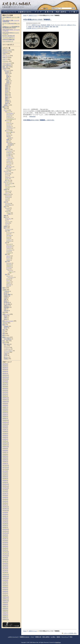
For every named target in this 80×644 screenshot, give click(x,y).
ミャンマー (9, 164)
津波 (4, 330)
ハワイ (8, 210)
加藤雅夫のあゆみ (25, 637)
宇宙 (4, 312)
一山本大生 (6, 291)
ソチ (8, 273)
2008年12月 (6, 619)
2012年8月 (5, 537)
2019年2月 (5, 439)
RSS (71, 637)
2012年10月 (6, 533)
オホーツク (63, 25)
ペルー (7, 225)
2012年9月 (5, 535)
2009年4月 (5, 612)
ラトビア (8, 251)
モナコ (8, 286)
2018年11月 (6, 445)
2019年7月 (5, 430)
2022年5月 (5, 366)
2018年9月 (5, 448)
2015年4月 (5, 477)
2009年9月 (5, 603)
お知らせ (69, 25)
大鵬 (5, 299)
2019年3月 (5, 437)
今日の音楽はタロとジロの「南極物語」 (37, 20)
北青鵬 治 (6, 296)
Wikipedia (32, 116)
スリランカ (9, 123)
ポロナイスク (11, 272)
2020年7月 (5, 407)
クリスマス (6, 347)
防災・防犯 (5, 341)
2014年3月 (5, 501)
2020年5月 (5, 411)
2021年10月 (6, 379)
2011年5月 (5, 565)
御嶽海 (5, 301)
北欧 (6, 243)
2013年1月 (5, 527)
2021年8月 (5, 383)
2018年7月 (5, 452)
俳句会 (5, 316)
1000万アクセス (33, 15)
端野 (7, 78)
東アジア (7, 131)
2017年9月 (5, 471)
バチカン (8, 260)
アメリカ (57, 25)
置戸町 (7, 96)
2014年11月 (6, 486)
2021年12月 (6, 375)
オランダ (8, 279)
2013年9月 (5, 512)
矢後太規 (6, 311)
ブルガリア (9, 266)
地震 (4, 288)
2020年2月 (5, 417)
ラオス (8, 165)
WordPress (58, 642)
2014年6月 (5, 495)
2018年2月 (5, 462)
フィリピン (9, 157)
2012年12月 (6, 529)
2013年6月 (5, 518)
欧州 (5, 228)
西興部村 (7, 100)
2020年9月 (5, 403)
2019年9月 (5, 426)
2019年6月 (5, 431)
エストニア (9, 244)
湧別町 (7, 90)
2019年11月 (6, 422)
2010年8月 (5, 582)
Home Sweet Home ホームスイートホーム (11, 33)
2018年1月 (5, 463)
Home (25, 15)
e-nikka (9, 214)
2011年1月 (5, 572)
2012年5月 (5, 542)
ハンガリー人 (7, 349)
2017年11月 (6, 467)
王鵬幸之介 (6, 306)
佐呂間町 (7, 72)
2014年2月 (5, 503)
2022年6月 (5, 364)
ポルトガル (9, 285)
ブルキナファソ (8, 177)
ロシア (8, 269)
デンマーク (9, 247)
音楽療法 (6, 359)
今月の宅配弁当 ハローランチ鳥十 (11, 18)
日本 (43, 27)
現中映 (5, 328)
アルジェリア (8, 173)
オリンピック (6, 56)
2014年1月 (5, 505)
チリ (6, 220)
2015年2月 (5, 480)
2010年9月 (5, 580)
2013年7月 (5, 516)
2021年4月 (5, 390)
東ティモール (9, 167)
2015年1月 (5, 482)
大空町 (7, 79)
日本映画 (47, 27)
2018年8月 (5, 450)
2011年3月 (5, 569)
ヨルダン (7, 179)
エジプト (7, 174)
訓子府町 (7, 102)
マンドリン (6, 352)
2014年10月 (6, 488)
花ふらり (6, 357)
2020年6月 (5, 409)
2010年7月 (5, 584)
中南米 (5, 190)
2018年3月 (5, 460)
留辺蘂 (8, 76)
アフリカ (6, 171)
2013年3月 (5, 524)
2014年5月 (5, 497)
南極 (36, 27)
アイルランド (8, 229)
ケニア (7, 176)
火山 (4, 332)
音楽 (57, 27)
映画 (51, 27)
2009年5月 (5, 610)
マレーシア (9, 162)
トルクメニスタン (10, 119)
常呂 (7, 75)
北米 (33, 27)
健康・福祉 (5, 67)
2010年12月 (6, 574)
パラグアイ (8, 222)
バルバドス (8, 191)
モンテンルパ (10, 158)
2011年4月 (5, 567)
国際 (40, 27)
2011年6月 (5, 563)
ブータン (8, 129)
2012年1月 (5, 550)
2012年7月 (5, 539)
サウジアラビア (8, 205)
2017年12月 (6, 465)
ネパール (8, 125)
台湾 (7, 141)
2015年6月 (5, 473)
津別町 (7, 87)
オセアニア (6, 182)
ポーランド (9, 241)
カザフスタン (9, 115)
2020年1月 (5, 418)
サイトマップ (65, 637)
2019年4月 (5, 435)
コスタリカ (8, 197)
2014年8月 (5, 492)
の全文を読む (39, 120)
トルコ (8, 238)
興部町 (7, 99)
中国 (7, 136)
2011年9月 (5, 557)
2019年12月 (6, 420)
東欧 (6, 262)
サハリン (9, 270)
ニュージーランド (9, 186)
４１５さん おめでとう (9, 38)
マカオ (8, 134)
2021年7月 (5, 385)
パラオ (7, 188)
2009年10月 (6, 601)
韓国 (7, 146)
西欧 (6, 274)
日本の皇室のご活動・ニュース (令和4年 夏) (11, 21)
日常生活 (5, 323)
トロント (8, 213)
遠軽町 (7, 103)
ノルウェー (9, 248)
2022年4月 (5, 368)
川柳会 (5, 317)
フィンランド (9, 250)
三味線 (5, 354)
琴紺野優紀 (6, 307)
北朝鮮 (8, 139)
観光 (4, 335)
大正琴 (5, 355)
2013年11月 (6, 509)
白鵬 (5, 309)
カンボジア (9, 152)
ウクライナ (9, 263)
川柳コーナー (6, 314)
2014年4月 (5, 499)
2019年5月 (5, 433)
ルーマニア (9, 267)
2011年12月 (6, 552)
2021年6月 (5, 386)
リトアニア (9, 253)
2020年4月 (5, 413)
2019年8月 (5, 428)
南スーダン (8, 180)
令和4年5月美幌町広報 (8, 39)
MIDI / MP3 (7, 344)
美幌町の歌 (38, 637)
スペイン (8, 259)
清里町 (7, 88)
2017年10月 (6, 469)
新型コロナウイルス (8, 321)
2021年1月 (5, 396)
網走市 (7, 94)
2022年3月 (5, 369)
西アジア (7, 168)
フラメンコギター (8, 351)
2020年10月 (6, 401)
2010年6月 (5, 586)
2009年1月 (5, 618)
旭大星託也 (6, 302)
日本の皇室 (10, 145)
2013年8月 (5, 514)
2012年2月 (5, 548)
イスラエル (8, 203)
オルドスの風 (9, 132)
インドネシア (9, 151)
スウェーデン (9, 246)
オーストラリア (8, 184)
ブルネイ (8, 159)
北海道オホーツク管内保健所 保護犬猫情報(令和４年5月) (11, 27)
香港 (7, 148)
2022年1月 (5, 373)
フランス (8, 282)
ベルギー (8, 283)
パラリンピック (7, 63)
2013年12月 (6, 507)
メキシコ (7, 193)
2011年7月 (5, 561)
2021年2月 (5, 394)
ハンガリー (9, 240)
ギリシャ (8, 257)
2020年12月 (6, 398)
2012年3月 (5, 546)
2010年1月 (5, 595)
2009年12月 (6, 597)
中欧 (6, 231)
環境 (54, 27)
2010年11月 (6, 576)
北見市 (7, 73)
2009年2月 (5, 616)
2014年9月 (5, 490)
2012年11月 (6, 531)
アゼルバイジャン (10, 170)
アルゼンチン (8, 219)
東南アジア (8, 149)
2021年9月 (5, 381)
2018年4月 (5, 458)
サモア (7, 185)
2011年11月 (6, 554)
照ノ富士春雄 (7, 304)
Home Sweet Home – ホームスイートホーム (11, 30)
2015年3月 (5, 479)
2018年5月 (5, 456)
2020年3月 (5, 415)
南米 (5, 217)
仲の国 (5, 293)
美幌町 (7, 97)
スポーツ (5, 59)
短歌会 (5, 319)
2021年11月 (6, 377)
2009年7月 (5, 606)
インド (8, 122)
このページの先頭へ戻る (70, 633)
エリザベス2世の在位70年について (11, 24)
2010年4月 (5, 589)
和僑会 (5, 226)
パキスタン (9, 126)
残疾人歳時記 (46, 637)
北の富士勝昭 (7, 294)
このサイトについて (13, 637)
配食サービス (6, 337)
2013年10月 (6, 510)
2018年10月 (6, 447)
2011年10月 (6, 556)
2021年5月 (5, 388)
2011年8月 (5, 559)
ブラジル (7, 223)
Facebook (43, 25)
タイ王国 (8, 155)
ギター (5, 346)
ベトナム (8, 161)
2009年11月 (6, 599)
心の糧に (53, 637)
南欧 (6, 254)
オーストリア (9, 233)
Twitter (48, 25)
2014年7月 (5, 494)
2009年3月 (5, 614)
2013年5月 (5, 520)
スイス (8, 234)
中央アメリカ (7, 194)
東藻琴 (8, 82)
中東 (5, 202)
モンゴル (8, 135)
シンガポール (9, 154)
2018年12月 (6, 443)
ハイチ (7, 199)
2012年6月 (5, 541)
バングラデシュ (10, 128)
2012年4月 (5, 544)
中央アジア (8, 112)
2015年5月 (5, 475)
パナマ (7, 200)
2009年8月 (5, 604)
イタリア (8, 256)
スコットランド (11, 277)
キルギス (8, 116)
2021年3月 (5, 392)
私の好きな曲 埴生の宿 (9, 36)
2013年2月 (5, 525)
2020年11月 (6, 400)
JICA (5, 108)
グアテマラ (8, 196)
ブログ (32, 637)
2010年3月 (5, 591)
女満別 (8, 81)
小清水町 (7, 84)
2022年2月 (5, 371)
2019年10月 (6, 424)
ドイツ (8, 280)
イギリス (8, 276)
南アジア (7, 120)
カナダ (7, 211)
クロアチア (9, 265)
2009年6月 (5, 608)
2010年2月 (5, 593)
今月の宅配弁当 (7, 65)
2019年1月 (5, 441)
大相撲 (4, 290)
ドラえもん (5, 61)
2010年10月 (6, 578)
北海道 (30, 27)
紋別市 (7, 93)
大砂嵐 (5, 298)
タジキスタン (9, 118)
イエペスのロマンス (8, 41)
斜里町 (7, 85)
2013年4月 (5, 522)
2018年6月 (5, 454)
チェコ (8, 237)
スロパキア (9, 235)
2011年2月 (5, 571)
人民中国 (9, 138)
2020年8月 (5, 405)
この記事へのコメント (32, 28)
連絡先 (58, 637)
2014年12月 (6, 484)
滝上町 (7, 91)
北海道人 (6, 105)
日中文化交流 (10, 144)
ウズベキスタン (10, 113)
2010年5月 (5, 588)
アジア (53, 25)
